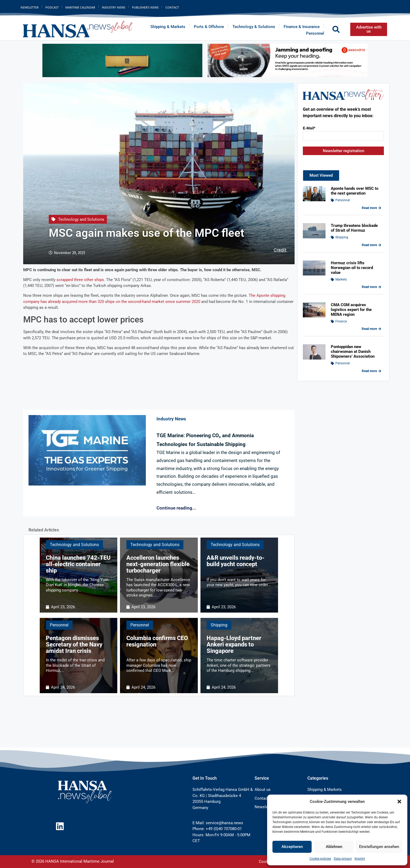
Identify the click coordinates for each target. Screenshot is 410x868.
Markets (341, 279)
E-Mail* (309, 128)
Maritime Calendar (80, 7)
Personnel (315, 33)
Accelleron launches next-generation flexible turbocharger (158, 564)
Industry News (114, 7)
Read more (371, 208)
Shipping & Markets (168, 27)
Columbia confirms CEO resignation (157, 641)
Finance (341, 321)
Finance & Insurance (302, 27)
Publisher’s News (145, 7)
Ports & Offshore (209, 27)
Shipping (219, 625)
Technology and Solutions (81, 219)
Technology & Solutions (254, 27)
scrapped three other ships (80, 280)
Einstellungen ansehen (379, 847)
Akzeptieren (292, 847)
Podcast (52, 7)
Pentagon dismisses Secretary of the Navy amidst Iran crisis (74, 644)
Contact (172, 7)
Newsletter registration (343, 151)
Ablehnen (334, 847)
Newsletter (30, 7)
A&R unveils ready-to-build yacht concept (236, 561)
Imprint (360, 859)
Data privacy (343, 859)
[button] (399, 802)
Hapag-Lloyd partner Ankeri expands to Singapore (234, 644)
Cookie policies (320, 859)
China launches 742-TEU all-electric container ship (78, 564)
